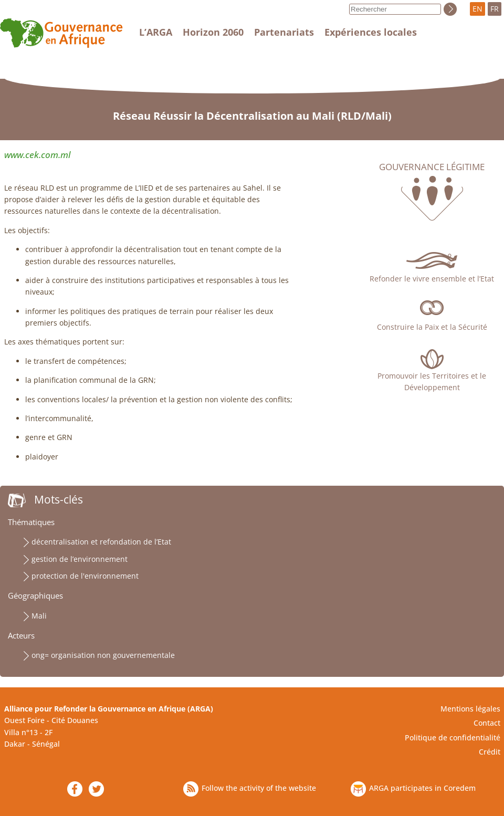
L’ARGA (156, 32)
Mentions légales (470, 709)
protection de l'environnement (85, 576)
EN (477, 9)
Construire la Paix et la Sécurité (432, 327)
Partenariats (284, 32)
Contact (487, 723)
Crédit (490, 752)
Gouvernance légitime (432, 167)
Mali (39, 616)
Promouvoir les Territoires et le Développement (432, 381)
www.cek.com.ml (37, 155)
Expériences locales (371, 32)
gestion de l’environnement (80, 559)
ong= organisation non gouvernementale (103, 655)
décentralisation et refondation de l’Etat (101, 542)
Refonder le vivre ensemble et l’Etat (432, 279)
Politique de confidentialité (453, 737)
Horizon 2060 (213, 32)
